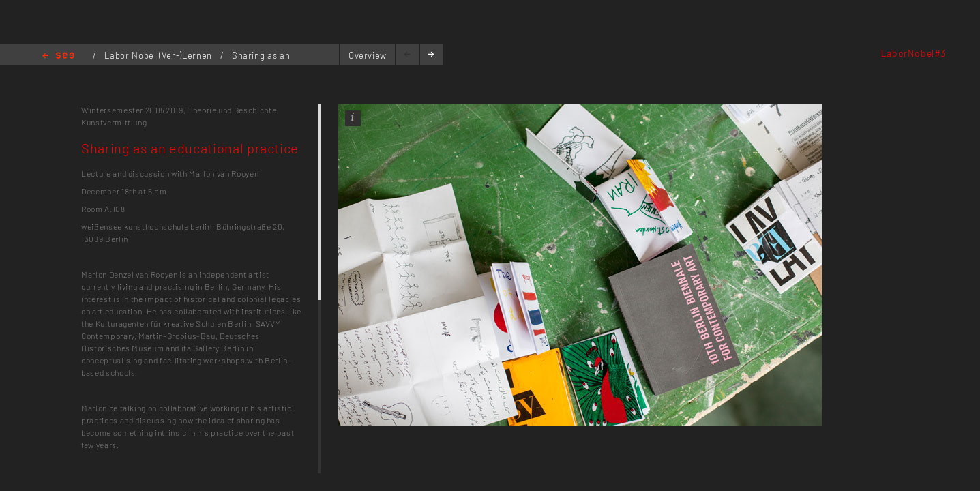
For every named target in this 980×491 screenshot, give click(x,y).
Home (58, 56)
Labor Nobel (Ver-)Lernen (159, 55)
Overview (368, 55)
